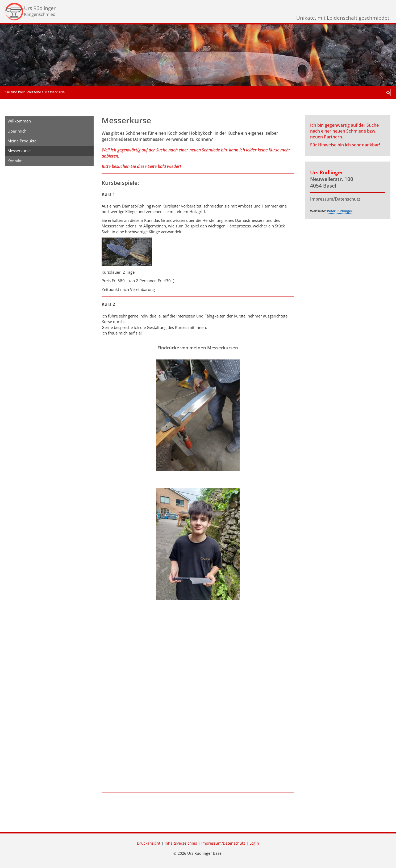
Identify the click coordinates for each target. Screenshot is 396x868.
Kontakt (14, 161)
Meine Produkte (22, 141)
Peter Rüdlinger (340, 211)
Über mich (17, 131)
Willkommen (19, 121)
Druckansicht (149, 843)
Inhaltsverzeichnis (181, 843)
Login (254, 843)
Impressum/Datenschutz (335, 199)
